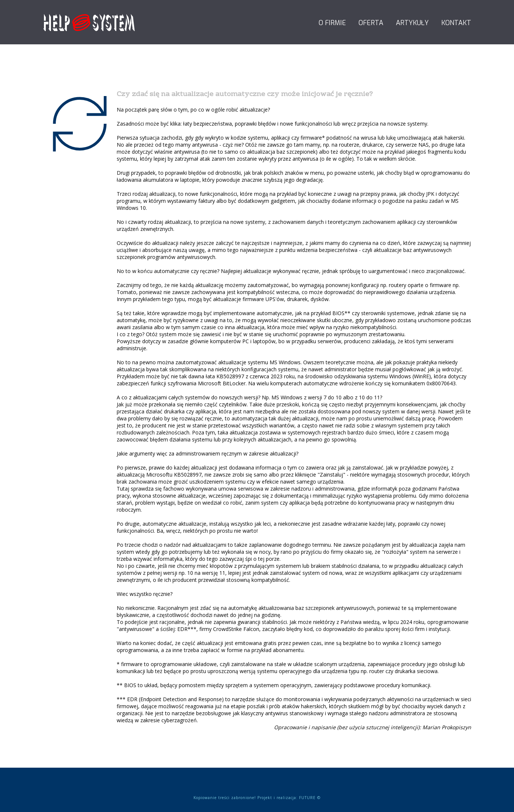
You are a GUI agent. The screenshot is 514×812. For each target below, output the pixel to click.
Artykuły (412, 23)
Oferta (371, 23)
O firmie (332, 23)
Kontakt (456, 23)
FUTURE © (310, 798)
